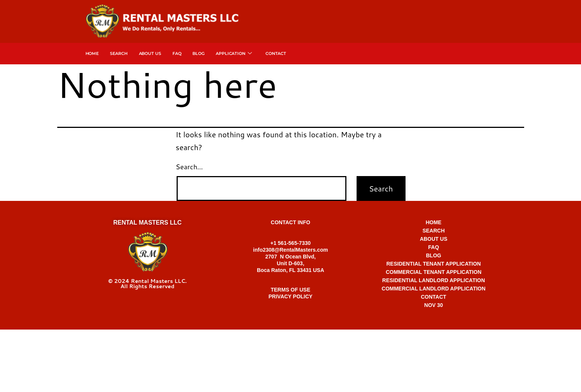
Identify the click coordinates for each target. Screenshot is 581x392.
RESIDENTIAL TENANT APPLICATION (434, 264)
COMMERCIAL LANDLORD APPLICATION (434, 289)
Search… (189, 167)
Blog (198, 53)
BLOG (433, 255)
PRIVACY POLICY (290, 296)
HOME (433, 222)
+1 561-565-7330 (290, 337)
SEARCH (119, 53)
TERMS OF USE (290, 290)
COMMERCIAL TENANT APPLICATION (433, 272)
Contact (276, 53)
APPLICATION (234, 54)
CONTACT (434, 297)
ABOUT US (434, 239)
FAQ (177, 53)
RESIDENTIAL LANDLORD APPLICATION (434, 280)
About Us (150, 53)
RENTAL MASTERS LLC (148, 223)
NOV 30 (434, 305)
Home (92, 53)
